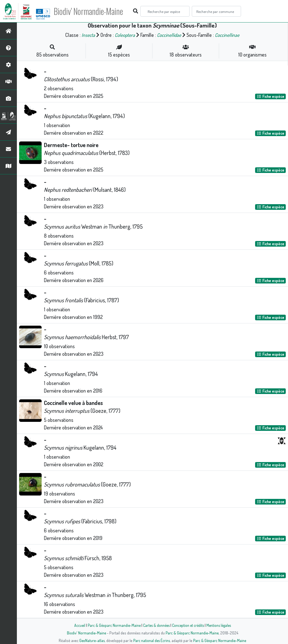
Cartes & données (155, 625)
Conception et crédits (188, 625)
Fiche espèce (271, 96)
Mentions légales (220, 625)
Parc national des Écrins (152, 640)
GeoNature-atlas (91, 640)
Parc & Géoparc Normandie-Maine (112, 625)
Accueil (77, 625)
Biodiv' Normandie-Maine (92, 11)
